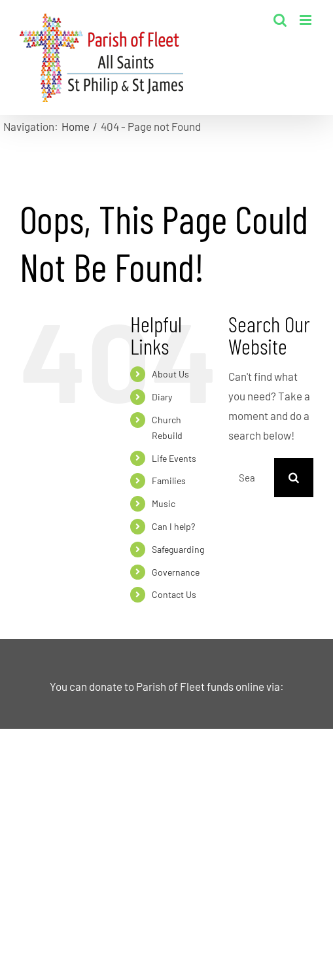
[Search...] (251, 478)
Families (169, 481)
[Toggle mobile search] (280, 20)
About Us (170, 374)
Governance (176, 572)
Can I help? (173, 526)
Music (164, 503)
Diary (162, 397)
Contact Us (174, 594)
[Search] (294, 478)
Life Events (174, 458)
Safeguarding (178, 549)
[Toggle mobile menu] (307, 20)
